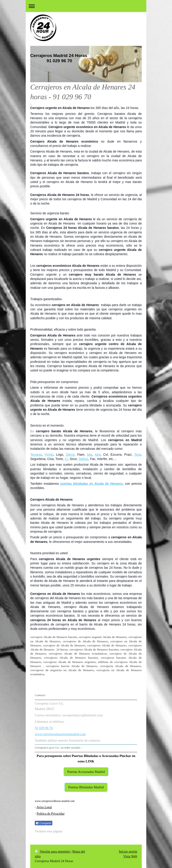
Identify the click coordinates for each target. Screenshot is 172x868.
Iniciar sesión (128, 851)
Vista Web (130, 856)
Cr (66, 459)
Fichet (49, 455)
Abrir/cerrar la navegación (86, 6)
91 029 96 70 (44, 728)
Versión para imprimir (53, 851)
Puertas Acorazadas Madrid (86, 772)
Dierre (70, 455)
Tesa (138, 455)
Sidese (83, 459)
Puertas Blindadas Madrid (86, 787)
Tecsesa (36, 455)
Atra (98, 455)
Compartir (44, 823)
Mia (90, 455)
